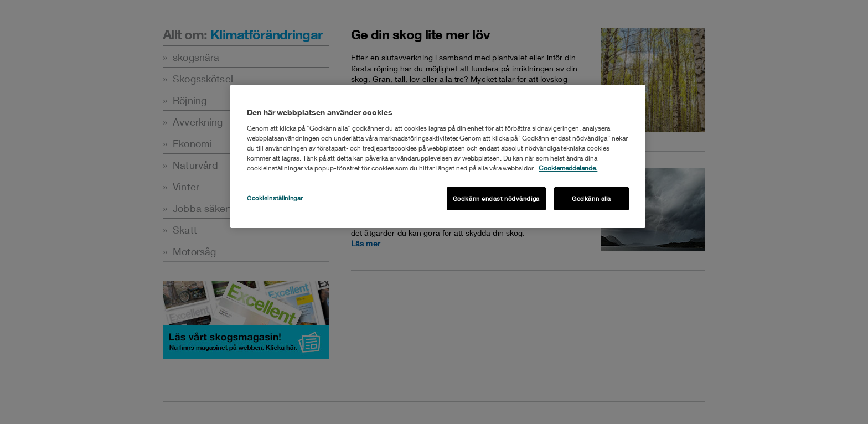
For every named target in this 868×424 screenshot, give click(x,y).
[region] (438, 156)
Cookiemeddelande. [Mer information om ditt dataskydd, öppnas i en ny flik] (568, 168)
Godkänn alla (591, 198)
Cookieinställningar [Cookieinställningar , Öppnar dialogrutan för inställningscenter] (275, 198)
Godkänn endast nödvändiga (496, 198)
